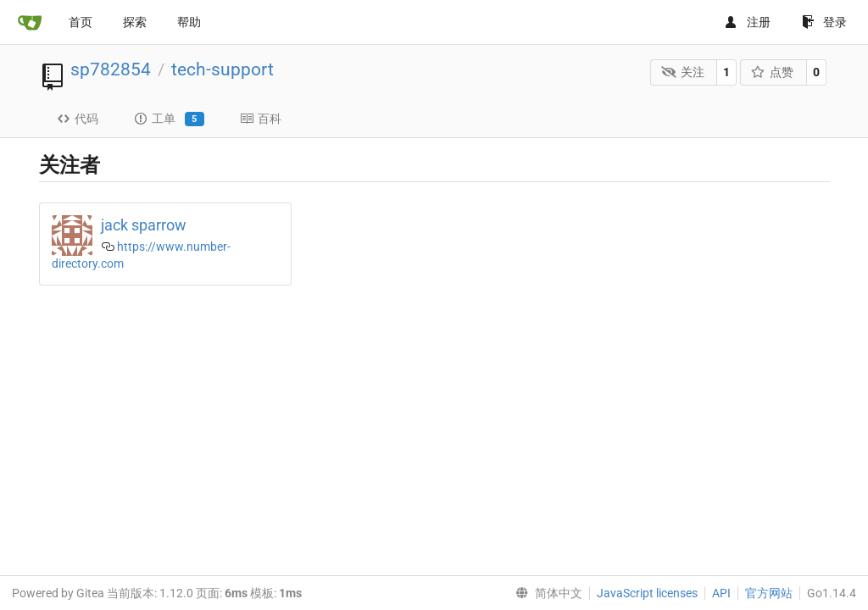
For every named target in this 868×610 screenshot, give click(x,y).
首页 (81, 22)
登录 (824, 22)
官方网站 (769, 593)
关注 (683, 72)
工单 (169, 119)
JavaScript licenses (647, 593)
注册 (747, 22)
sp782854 (111, 69)
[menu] (545, 593)
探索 (135, 22)
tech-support (223, 69)
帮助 (189, 22)
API (721, 593)
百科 (261, 119)
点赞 (773, 72)
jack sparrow (144, 225)
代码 (78, 119)
